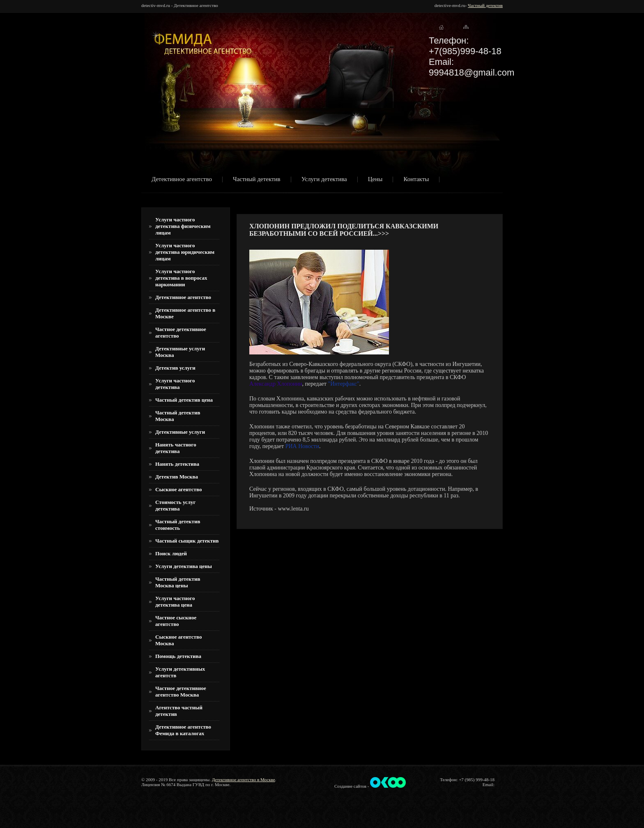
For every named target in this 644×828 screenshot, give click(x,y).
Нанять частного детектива (176, 448)
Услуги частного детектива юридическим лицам (185, 252)
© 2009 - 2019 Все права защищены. (176, 780)
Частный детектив (485, 5)
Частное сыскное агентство (176, 621)
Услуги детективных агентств (180, 672)
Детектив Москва (177, 477)
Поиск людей (171, 553)
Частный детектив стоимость (178, 525)
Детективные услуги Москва (180, 352)
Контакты (416, 179)
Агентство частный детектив (179, 711)
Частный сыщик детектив (187, 541)
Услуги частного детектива (175, 384)
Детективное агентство (182, 179)
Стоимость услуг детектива (175, 505)
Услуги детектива (324, 179)
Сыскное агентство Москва (178, 640)
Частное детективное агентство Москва (181, 691)
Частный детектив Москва (178, 416)
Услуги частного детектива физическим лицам (183, 226)
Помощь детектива (178, 656)
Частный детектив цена (184, 400)
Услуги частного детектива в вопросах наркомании (181, 278)
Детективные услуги (180, 432)
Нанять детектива (177, 464)
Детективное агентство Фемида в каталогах (183, 730)
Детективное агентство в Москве (185, 313)
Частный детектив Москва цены (178, 582)
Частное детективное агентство (181, 332)
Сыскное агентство (178, 489)
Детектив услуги (175, 368)
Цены (375, 179)
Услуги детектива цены (184, 566)
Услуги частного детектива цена (175, 601)
